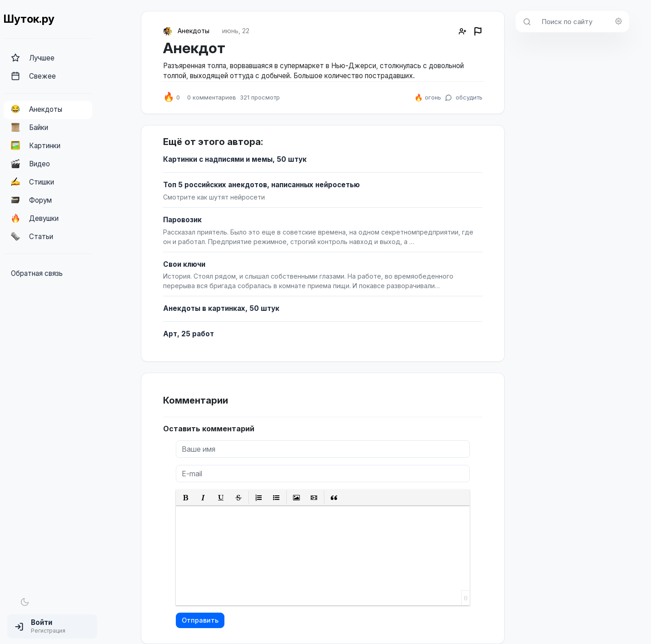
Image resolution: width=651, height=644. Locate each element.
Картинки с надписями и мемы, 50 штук (235, 159)
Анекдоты (37, 109)
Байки (30, 127)
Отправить (200, 620)
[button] (52, 626)
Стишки (32, 182)
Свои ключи (184, 264)
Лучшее (33, 58)
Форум (31, 200)
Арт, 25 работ (189, 334)
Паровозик (182, 220)
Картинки (36, 145)
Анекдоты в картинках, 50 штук (221, 308)
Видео (30, 164)
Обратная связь (37, 273)
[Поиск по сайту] (583, 22)
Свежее (33, 76)
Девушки (35, 218)
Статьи (32, 236)
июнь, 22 (236, 31)
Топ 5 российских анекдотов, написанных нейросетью (261, 185)
